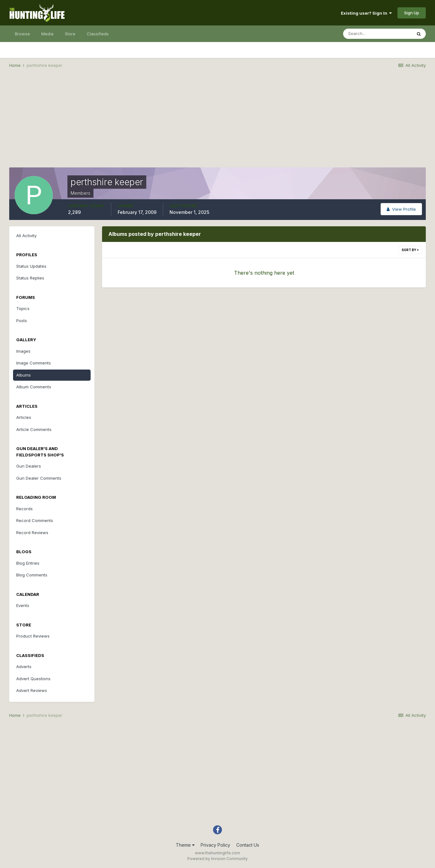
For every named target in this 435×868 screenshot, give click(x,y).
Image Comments (34, 363)
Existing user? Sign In (366, 13)
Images (23, 351)
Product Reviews (33, 636)
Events (23, 605)
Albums (24, 375)
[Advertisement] (217, 123)
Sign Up (412, 13)
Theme (185, 845)
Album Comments (34, 387)
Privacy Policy (215, 845)
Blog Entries (28, 563)
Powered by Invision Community (217, 859)
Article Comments (34, 429)
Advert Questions (33, 679)
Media (47, 34)
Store (70, 34)
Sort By (410, 250)
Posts (22, 321)
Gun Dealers (29, 466)
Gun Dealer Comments (39, 478)
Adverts (24, 667)
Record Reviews (32, 533)
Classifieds (98, 34)
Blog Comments (32, 575)
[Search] (377, 34)
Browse (22, 34)
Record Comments (35, 520)
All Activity (26, 236)
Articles (24, 417)
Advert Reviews (32, 690)
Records (24, 509)
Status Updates (31, 266)
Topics (23, 308)
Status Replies (30, 278)
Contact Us (248, 845)
